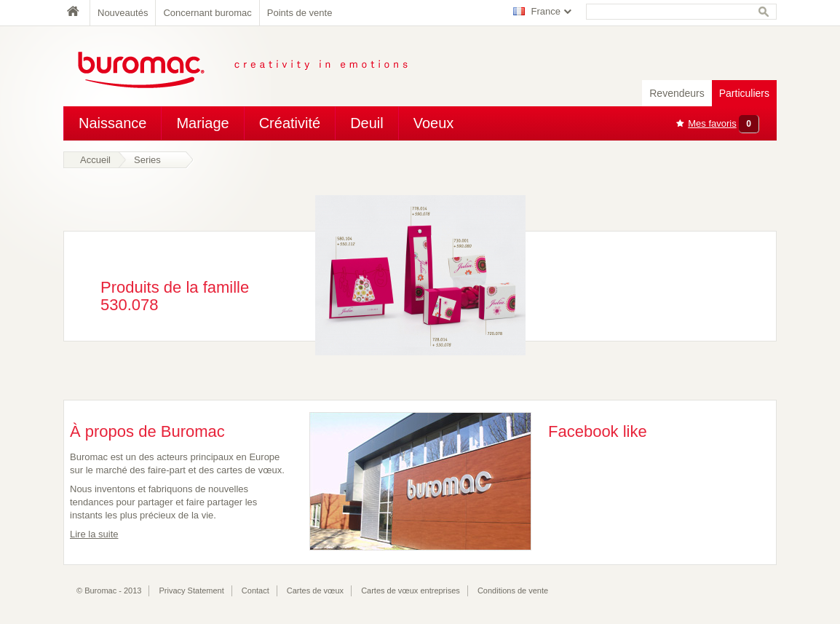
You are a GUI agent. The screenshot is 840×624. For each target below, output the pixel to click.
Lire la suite (94, 534)
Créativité (290, 123)
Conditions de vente (513, 591)
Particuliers (744, 93)
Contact (255, 591)
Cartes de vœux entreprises (411, 591)
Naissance (112, 123)
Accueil (95, 160)
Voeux (434, 123)
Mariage (202, 123)
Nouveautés (123, 13)
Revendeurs (677, 93)
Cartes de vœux (315, 591)
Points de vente (300, 13)
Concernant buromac (207, 13)
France (546, 11)
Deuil (367, 123)
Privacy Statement (192, 591)
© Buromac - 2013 (109, 591)
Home (76, 13)
